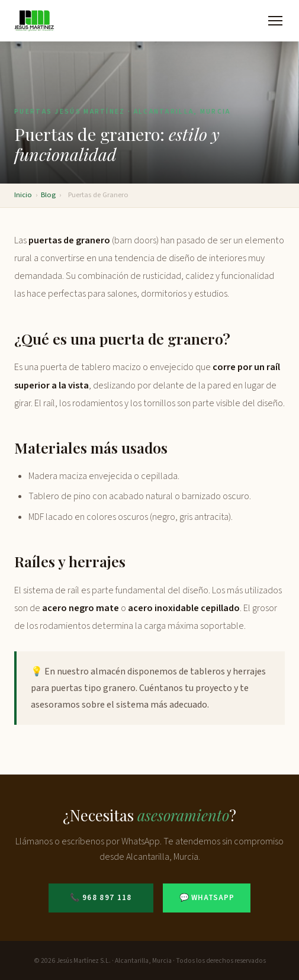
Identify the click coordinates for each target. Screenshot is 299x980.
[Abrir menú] (275, 21)
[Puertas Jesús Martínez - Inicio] (35, 21)
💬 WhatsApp (207, 898)
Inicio (23, 195)
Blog (48, 195)
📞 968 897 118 (101, 898)
